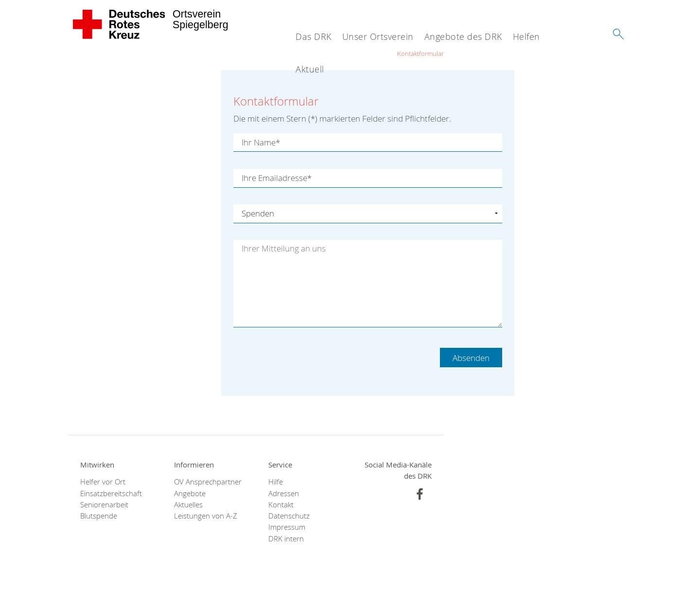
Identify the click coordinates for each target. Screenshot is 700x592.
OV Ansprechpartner (208, 482)
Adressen (284, 493)
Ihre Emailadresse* (277, 178)
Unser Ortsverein (378, 36)
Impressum (287, 527)
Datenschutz (289, 516)
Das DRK (314, 36)
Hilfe (276, 482)
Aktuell (310, 69)
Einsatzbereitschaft (111, 493)
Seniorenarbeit (104, 505)
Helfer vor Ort (103, 482)
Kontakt (281, 505)
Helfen (526, 36)
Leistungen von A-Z (206, 516)
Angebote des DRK (463, 36)
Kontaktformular (420, 54)
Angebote (190, 493)
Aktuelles (188, 505)
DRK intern (286, 539)
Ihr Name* (261, 142)
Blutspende (99, 516)
